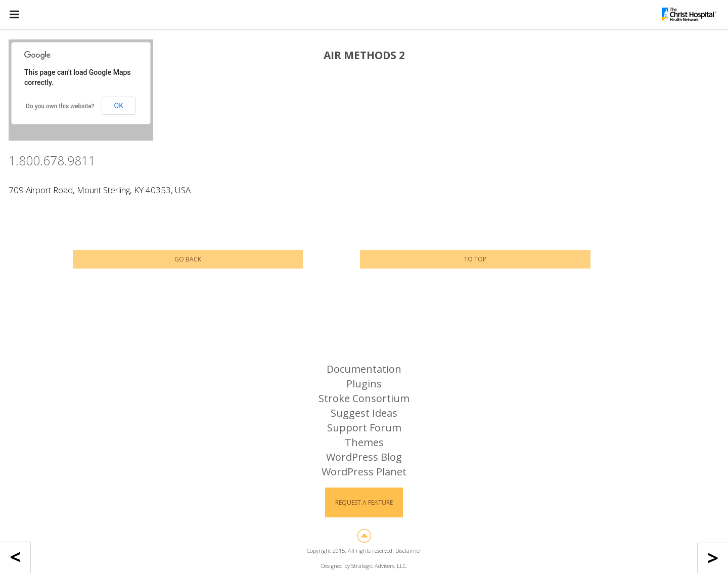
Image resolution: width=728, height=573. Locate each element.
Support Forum (364, 428)
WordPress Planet (364, 472)
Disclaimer (408, 550)
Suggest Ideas (364, 413)
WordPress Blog (364, 457)
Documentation (364, 369)
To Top (475, 259)
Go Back (188, 259)
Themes (364, 442)
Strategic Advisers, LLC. (379, 566)
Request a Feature (364, 502)
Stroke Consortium (364, 398)
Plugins (364, 384)
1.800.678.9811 (52, 160)
